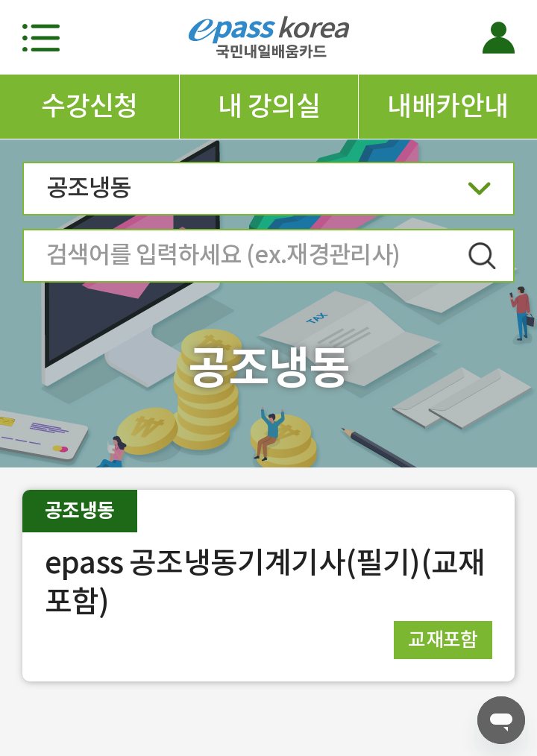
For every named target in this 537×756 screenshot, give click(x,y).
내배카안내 (447, 106)
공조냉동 (268, 193)
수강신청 (89, 106)
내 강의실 (269, 106)
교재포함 (443, 639)
